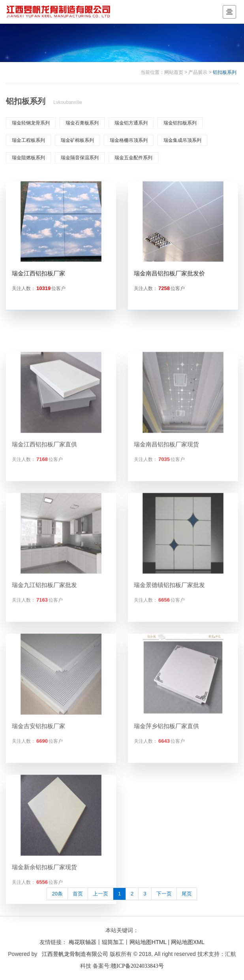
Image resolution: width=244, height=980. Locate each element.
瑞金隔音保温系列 (80, 158)
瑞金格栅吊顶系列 (129, 140)
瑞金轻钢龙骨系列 (31, 123)
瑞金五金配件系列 (133, 158)
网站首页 (174, 72)
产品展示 (198, 72)
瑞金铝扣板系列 (180, 123)
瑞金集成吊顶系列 (182, 140)
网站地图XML (188, 942)
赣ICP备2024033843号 (137, 966)
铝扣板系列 (225, 72)
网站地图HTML (148, 942)
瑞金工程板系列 (28, 140)
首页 (78, 894)
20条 (57, 894)
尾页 (187, 894)
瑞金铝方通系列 (131, 123)
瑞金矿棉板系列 (77, 140)
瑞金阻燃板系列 (28, 158)
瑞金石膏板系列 (82, 123)
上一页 (100, 894)
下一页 (164, 894)
